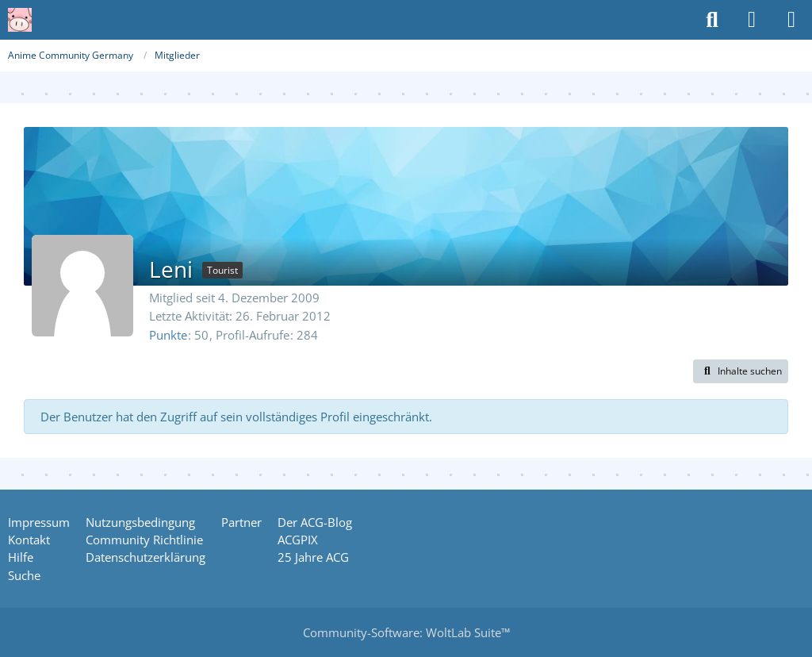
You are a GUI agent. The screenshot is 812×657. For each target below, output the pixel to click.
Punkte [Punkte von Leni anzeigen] (168, 335)
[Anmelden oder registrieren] (752, 20)
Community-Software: (406, 632)
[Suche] (712, 20)
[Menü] (791, 20)
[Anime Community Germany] (20, 20)
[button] (741, 371)
